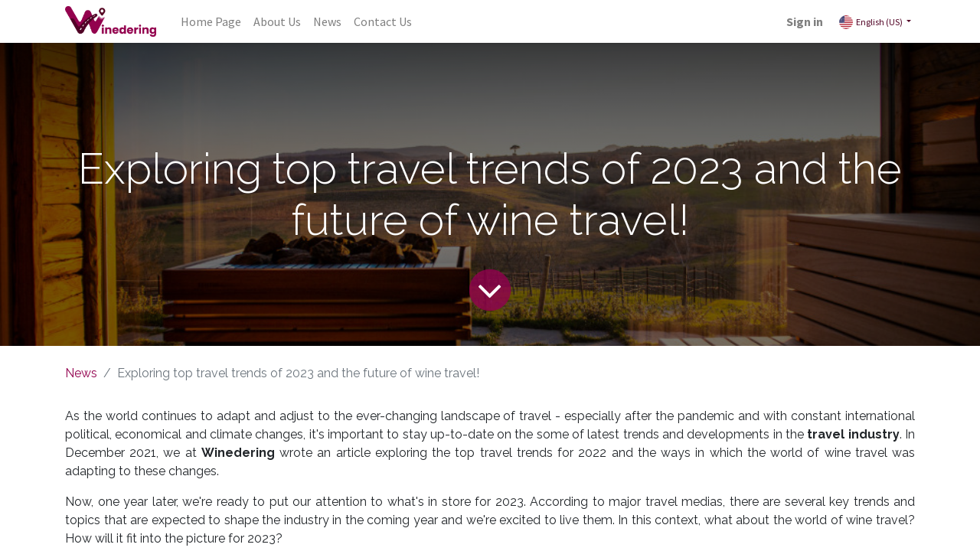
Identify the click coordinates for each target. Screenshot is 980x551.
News (81, 373)
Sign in (805, 21)
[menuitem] (211, 21)
